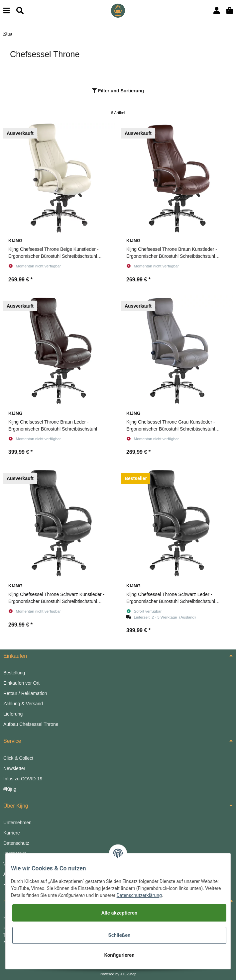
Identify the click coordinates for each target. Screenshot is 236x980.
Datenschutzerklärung (139, 895)
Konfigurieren (119, 955)
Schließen (119, 935)
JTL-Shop (128, 974)
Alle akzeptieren (119, 913)
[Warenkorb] (230, 11)
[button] (217, 11)
